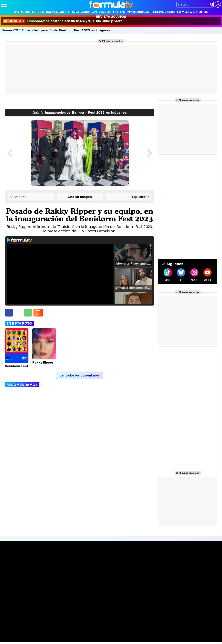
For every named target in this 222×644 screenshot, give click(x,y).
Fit (100, 634)
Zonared (100, 639)
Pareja (58, 634)
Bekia (26, 634)
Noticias (22, 12)
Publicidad (134, 606)
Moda (36, 634)
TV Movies (54, 573)
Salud (81, 634)
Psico (118, 634)
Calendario (54, 564)
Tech (52, 639)
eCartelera (63, 628)
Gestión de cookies (112, 606)
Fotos (119, 12)
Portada (10, 560)
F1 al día (63, 639)
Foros (202, 12)
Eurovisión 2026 (145, 572)
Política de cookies (84, 606)
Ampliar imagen (80, 197)
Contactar (149, 606)
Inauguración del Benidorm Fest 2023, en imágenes (72, 30)
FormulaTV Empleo (41, 628)
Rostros (183, 560)
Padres (70, 634)
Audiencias (56, 12)
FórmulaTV (10, 30)
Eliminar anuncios (112, 41)
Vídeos (105, 12)
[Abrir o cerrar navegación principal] (4, 4)
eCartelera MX (83, 628)
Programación (83, 12)
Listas (50, 569)
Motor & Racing (81, 639)
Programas (138, 12)
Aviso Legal (32, 606)
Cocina (91, 634)
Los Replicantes (32, 623)
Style (38, 639)
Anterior (20, 197)
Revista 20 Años (111, 17)
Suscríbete (186, 574)
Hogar (108, 634)
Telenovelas (163, 12)
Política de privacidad (56, 606)
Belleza (47, 634)
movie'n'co (102, 628)
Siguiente (139, 197)
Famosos (186, 12)
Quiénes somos (12, 606)
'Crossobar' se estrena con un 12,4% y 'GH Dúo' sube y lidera (63, 21)
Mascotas (130, 634)
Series (38, 12)
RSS (161, 606)
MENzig (27, 639)
